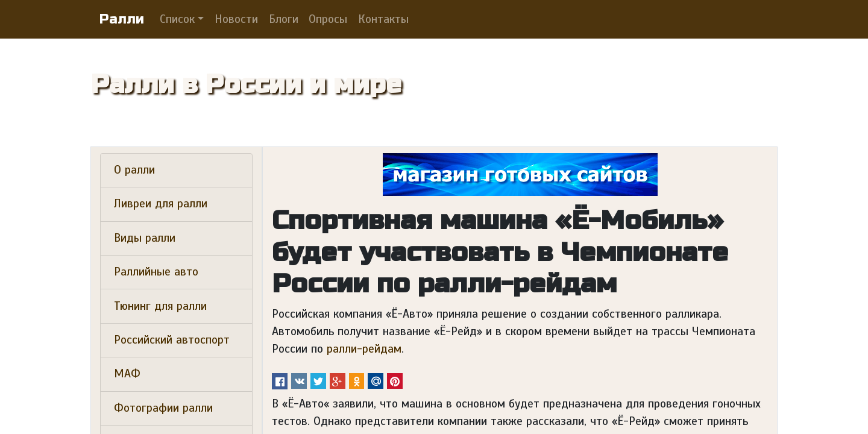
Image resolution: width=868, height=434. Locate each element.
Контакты (383, 19)
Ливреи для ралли (161, 204)
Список (177, 19)
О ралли (134, 170)
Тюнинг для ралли (160, 306)
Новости (236, 19)
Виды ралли (145, 238)
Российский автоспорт (172, 340)
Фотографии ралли (163, 408)
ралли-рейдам (364, 349)
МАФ (127, 374)
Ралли (122, 19)
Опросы (328, 19)
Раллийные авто (156, 272)
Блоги (284, 19)
